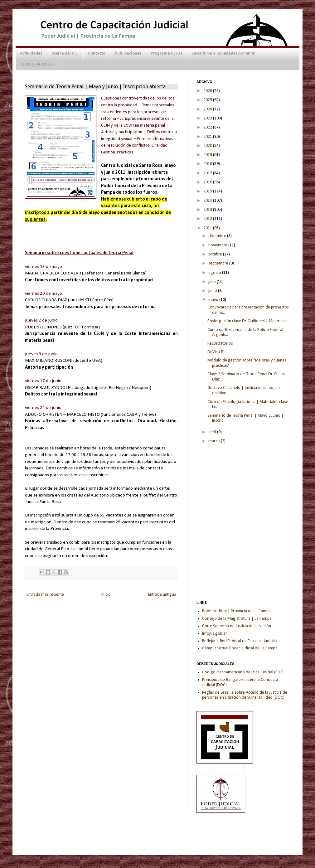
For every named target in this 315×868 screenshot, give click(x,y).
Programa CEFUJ (166, 53)
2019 (208, 155)
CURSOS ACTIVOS (36, 64)
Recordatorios (220, 344)
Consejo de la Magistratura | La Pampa (237, 619)
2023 (208, 118)
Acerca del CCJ (65, 53)
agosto (215, 273)
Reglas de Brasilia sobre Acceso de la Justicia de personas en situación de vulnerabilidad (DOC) (245, 695)
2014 (208, 201)
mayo (214, 300)
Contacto (97, 53)
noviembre (218, 245)
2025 (208, 100)
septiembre (219, 263)
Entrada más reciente (45, 595)
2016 (208, 182)
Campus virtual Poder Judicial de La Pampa (240, 648)
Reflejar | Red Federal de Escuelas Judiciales (241, 641)
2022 (208, 127)
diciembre (218, 236)
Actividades (31, 53)
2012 (208, 219)
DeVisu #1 (216, 352)
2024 (208, 109)
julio (213, 282)
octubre (216, 254)
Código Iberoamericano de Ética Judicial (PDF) (243, 672)
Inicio (106, 595)
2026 (208, 91)
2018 (208, 164)
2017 (208, 173)
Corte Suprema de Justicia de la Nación (237, 626)
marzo (215, 441)
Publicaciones (128, 53)
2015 (208, 191)
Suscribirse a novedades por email (224, 53)
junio (213, 291)
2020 (208, 146)
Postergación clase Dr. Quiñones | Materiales (247, 321)
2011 (208, 228)
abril (213, 432)
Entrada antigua (162, 595)
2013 (208, 210)
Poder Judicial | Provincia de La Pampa (236, 611)
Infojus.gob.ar (215, 634)
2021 (208, 137)
